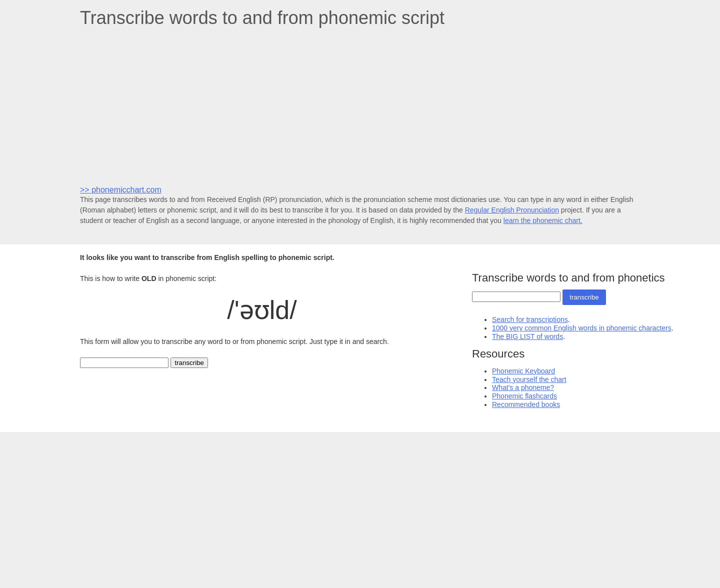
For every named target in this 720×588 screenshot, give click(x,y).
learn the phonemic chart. (543, 220)
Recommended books (526, 404)
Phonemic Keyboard (523, 371)
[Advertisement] (360, 105)
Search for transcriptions (530, 319)
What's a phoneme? (523, 387)
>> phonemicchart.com (121, 190)
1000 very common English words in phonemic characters (582, 328)
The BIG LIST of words (527, 336)
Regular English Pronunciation (512, 210)
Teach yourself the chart (529, 379)
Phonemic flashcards (524, 396)
